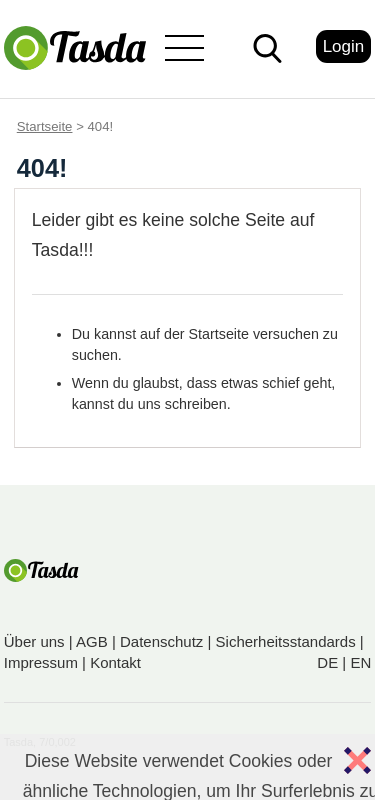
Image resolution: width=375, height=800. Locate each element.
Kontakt (115, 662)
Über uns (34, 641)
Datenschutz (161, 641)
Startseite (45, 126)
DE (327, 662)
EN (360, 662)
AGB (92, 641)
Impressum (41, 662)
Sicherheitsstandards (286, 641)
